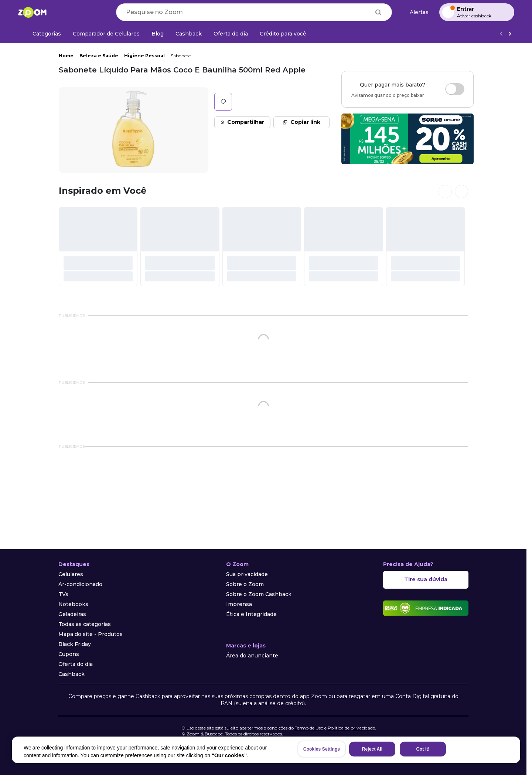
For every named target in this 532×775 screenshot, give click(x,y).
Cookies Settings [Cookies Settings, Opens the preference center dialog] (322, 749)
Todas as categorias (85, 624)
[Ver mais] (510, 34)
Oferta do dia (76, 664)
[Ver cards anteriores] (445, 192)
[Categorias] (42, 34)
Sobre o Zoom (245, 584)
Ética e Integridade (251, 614)
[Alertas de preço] (416, 12)
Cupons (69, 654)
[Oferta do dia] (231, 34)
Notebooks (73, 604)
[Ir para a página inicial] (32, 12)
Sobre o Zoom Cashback (259, 594)
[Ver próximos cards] (461, 192)
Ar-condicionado (80, 584)
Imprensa (239, 604)
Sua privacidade (247, 574)
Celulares (71, 574)
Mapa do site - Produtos (91, 634)
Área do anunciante (252, 656)
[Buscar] (378, 12)
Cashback (71, 674)
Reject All (372, 749)
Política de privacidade (351, 728)
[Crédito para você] (283, 34)
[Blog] (158, 34)
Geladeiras (72, 614)
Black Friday (75, 644)
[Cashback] (189, 34)
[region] (266, 750)
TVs (63, 594)
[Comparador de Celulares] (106, 34)
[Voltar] (501, 34)
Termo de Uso (309, 728)
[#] (98, 247)
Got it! (423, 749)
